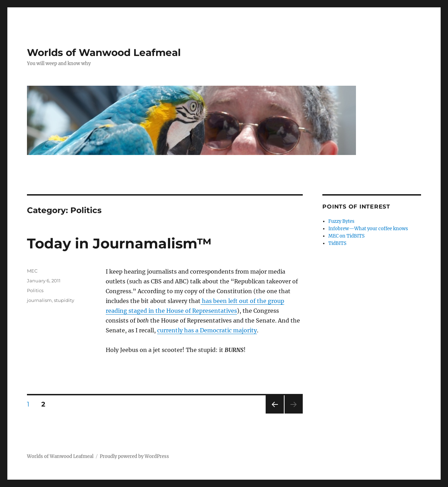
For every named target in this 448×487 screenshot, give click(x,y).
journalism (39, 300)
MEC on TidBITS (346, 236)
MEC (32, 271)
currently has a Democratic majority (207, 330)
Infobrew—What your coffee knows (368, 229)
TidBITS (337, 243)
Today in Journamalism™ (119, 243)
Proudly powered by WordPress (134, 456)
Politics (35, 290)
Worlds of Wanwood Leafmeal (104, 52)
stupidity (64, 300)
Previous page (275, 413)
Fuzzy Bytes (341, 221)
